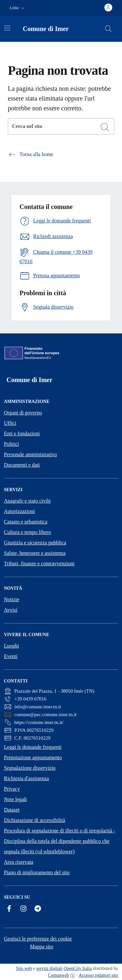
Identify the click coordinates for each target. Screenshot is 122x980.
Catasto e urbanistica (26, 522)
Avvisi (11, 610)
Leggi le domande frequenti (33, 747)
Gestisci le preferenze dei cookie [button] (38, 939)
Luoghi (11, 646)
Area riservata (19, 862)
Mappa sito (42, 947)
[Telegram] (38, 908)
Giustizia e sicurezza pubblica (35, 543)
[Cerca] (105, 127)
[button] (18, 8)
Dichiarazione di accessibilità (34, 820)
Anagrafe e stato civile (27, 501)
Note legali (15, 799)
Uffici (10, 423)
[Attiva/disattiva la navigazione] (7, 28)
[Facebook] (9, 908)
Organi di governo (23, 413)
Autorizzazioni (19, 511)
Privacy (12, 789)
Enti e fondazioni (22, 434)
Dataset (12, 810)
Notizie (12, 599)
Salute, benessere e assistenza (35, 553)
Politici (11, 444)
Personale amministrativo (30, 454)
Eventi (11, 656)
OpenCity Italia (78, 968)
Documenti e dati (22, 465)
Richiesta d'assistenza (26, 778)
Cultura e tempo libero (27, 532)
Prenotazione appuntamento (33, 757)
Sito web (24, 968)
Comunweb (58, 975)
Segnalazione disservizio (30, 768)
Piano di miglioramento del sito (37, 872)
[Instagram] (23, 908)
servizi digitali (49, 968)
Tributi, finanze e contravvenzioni (39, 563)
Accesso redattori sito (98, 975)
